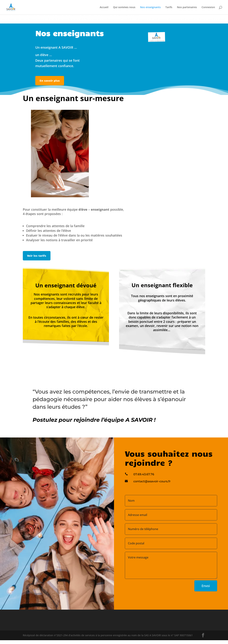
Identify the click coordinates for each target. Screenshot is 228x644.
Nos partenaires (187, 7)
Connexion (208, 7)
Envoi (206, 586)
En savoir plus (50, 80)
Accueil (104, 7)
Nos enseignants (150, 7)
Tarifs (169, 7)
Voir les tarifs (37, 256)
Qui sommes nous (124, 7)
